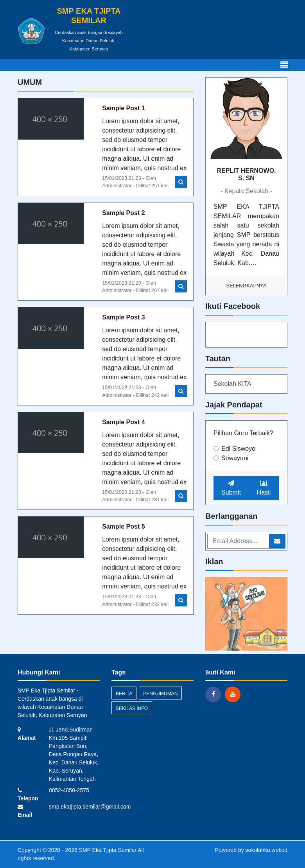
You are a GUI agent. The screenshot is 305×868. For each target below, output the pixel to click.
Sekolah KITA (232, 384)
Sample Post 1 (123, 108)
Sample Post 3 (123, 317)
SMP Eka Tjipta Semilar (107, 850)
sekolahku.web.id (266, 850)
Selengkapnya (247, 286)
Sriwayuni (235, 458)
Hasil (264, 488)
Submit (231, 488)
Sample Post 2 (123, 213)
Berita (124, 694)
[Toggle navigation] (284, 65)
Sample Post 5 (123, 526)
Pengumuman (160, 694)
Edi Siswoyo (238, 449)
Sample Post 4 (123, 422)
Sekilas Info (132, 708)
